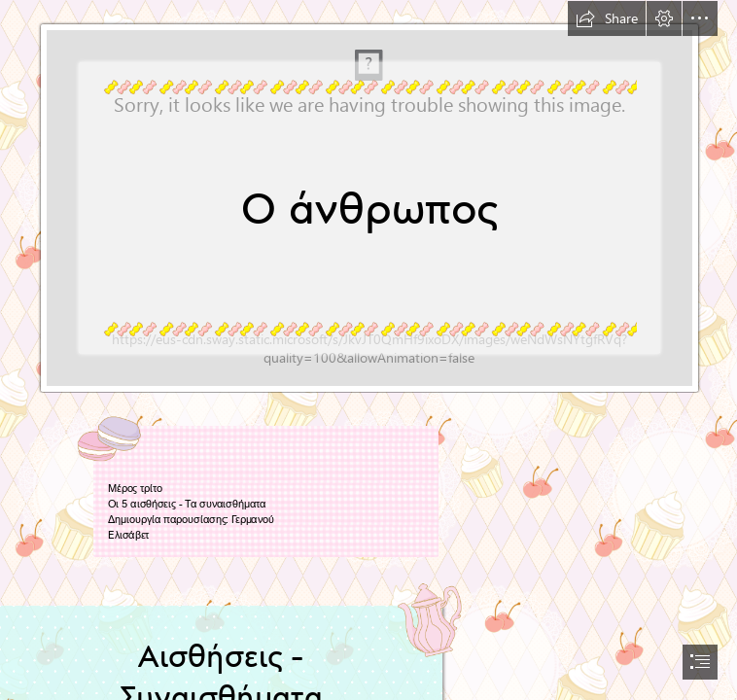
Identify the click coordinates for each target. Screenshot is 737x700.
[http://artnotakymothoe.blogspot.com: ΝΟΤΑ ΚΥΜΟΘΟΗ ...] (368, 197)
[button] (607, 18)
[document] (368, 350)
